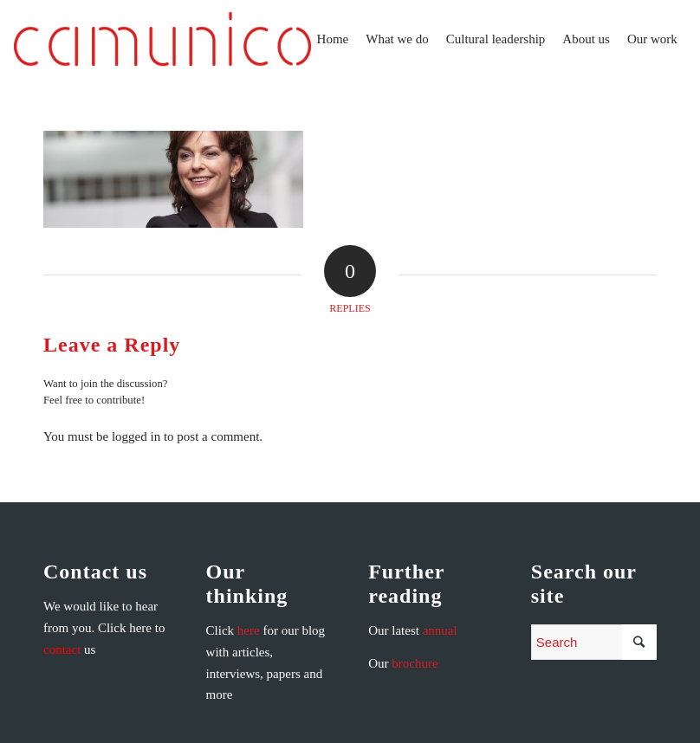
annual (440, 630)
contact (62, 649)
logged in (136, 436)
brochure (415, 663)
